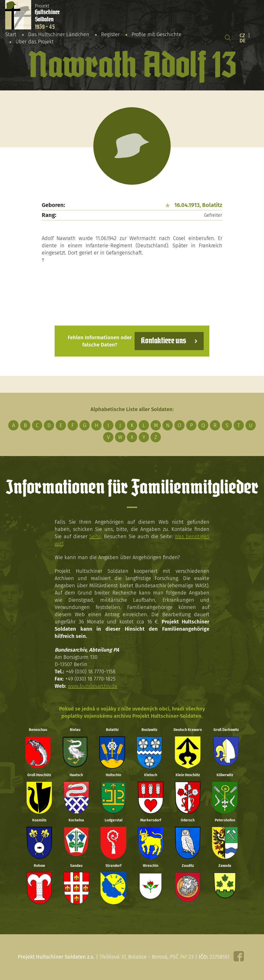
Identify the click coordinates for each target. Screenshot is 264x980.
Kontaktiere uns (164, 341)
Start (11, 34)
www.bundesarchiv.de (93, 686)
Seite (95, 536)
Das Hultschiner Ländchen (59, 34)
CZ (242, 35)
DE (243, 41)
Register (110, 34)
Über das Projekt (35, 42)
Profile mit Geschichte (156, 34)
